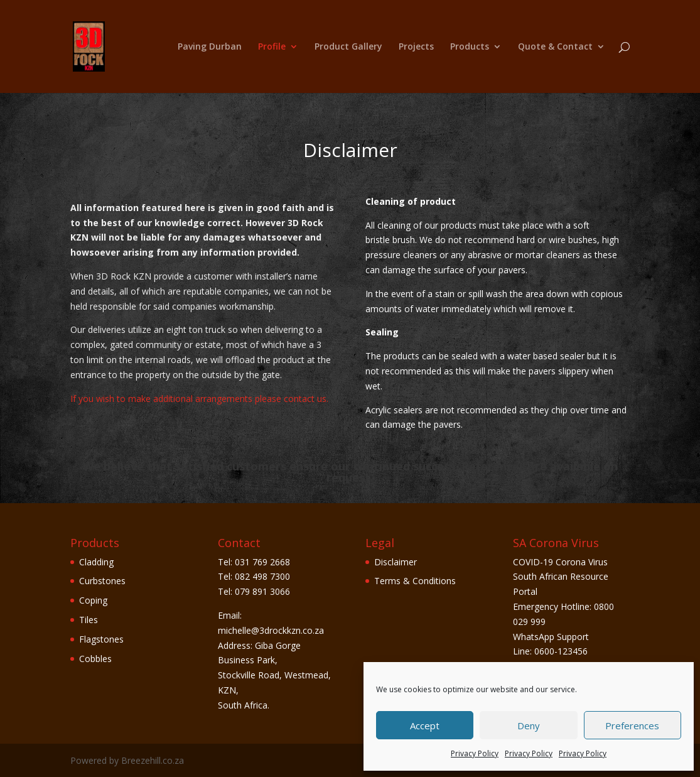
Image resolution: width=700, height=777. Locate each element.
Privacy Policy (475, 753)
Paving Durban (210, 47)
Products (470, 47)
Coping (93, 600)
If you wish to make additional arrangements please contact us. (199, 399)
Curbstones (102, 581)
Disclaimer (396, 562)
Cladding (96, 562)
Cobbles (95, 659)
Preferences (632, 725)
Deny (529, 725)
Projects (416, 47)
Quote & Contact (555, 47)
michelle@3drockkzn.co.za (271, 630)
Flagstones (101, 639)
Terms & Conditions (415, 581)
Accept (425, 725)
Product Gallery (348, 47)
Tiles (89, 620)
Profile (272, 47)
